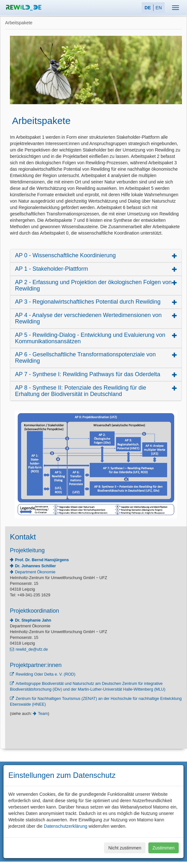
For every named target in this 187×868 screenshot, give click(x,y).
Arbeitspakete (19, 23)
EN (159, 8)
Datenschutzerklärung (65, 826)
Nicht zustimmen (125, 848)
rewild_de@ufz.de (32, 649)
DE (148, 8)
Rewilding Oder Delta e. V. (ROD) (45, 674)
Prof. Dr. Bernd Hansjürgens (42, 560)
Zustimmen (164, 848)
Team (43, 714)
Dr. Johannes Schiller (35, 566)
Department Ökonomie (35, 572)
